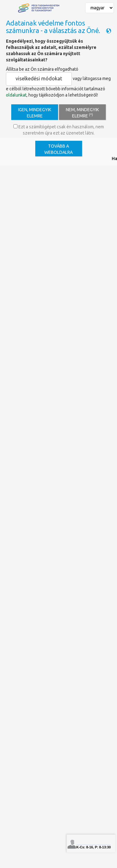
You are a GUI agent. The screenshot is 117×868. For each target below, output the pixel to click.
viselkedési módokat (39, 78)
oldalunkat (16, 95)
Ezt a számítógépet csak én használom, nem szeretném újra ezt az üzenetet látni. (59, 130)
